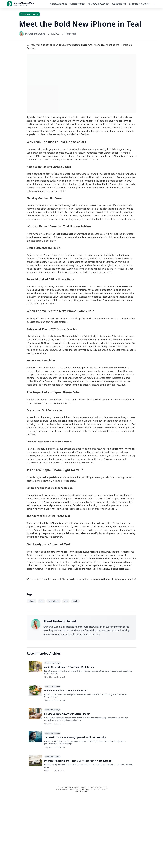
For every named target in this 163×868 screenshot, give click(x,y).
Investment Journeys (139, 4)
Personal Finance (58, 4)
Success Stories (77, 4)
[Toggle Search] (154, 4)
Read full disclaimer (81, 793)
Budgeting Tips (119, 4)
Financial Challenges (98, 4)
